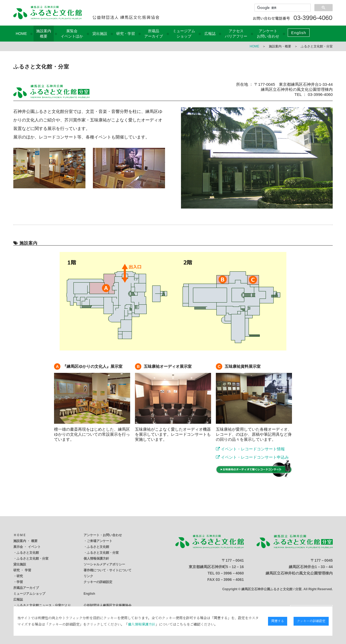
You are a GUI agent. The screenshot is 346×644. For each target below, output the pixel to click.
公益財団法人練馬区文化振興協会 (108, 605)
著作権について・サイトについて (108, 570)
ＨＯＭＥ (20, 535)
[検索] (282, 8)
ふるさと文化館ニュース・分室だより (44, 605)
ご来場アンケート (100, 541)
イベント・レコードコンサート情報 (250, 449)
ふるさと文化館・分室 (32, 559)
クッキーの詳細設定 (98, 582)
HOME (21, 34)
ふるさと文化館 (28, 553)
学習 (20, 582)
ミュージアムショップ (29, 594)
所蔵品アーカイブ (26, 588)
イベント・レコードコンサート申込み (252, 457)
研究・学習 (126, 34)
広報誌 (210, 34)
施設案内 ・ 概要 (25, 541)
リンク (88, 576)
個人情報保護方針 (96, 559)
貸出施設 (100, 34)
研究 (20, 576)
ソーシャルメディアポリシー (104, 564)
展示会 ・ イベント (27, 547)
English (299, 33)
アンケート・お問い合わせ (103, 535)
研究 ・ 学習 (22, 570)
